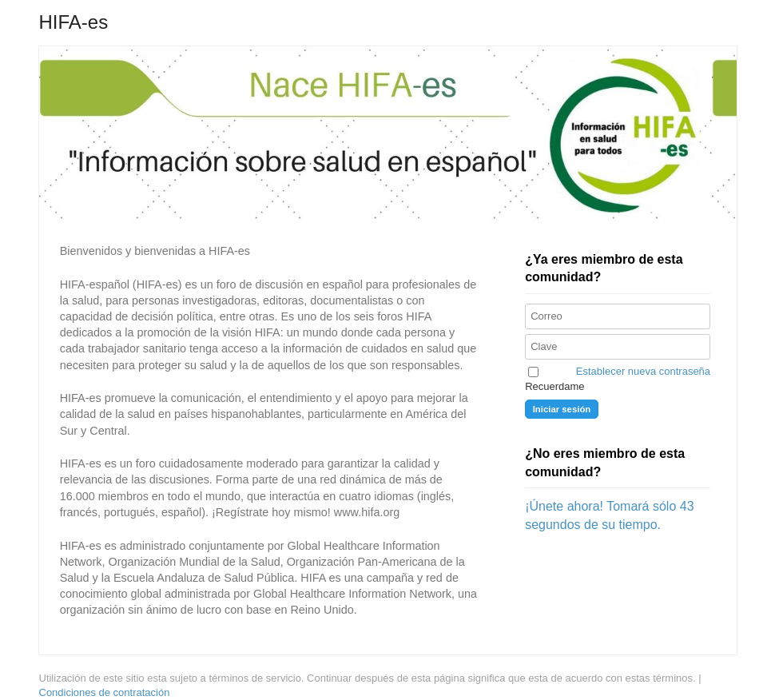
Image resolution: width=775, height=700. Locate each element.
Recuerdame (554, 386)
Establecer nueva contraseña (643, 371)
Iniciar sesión (562, 409)
